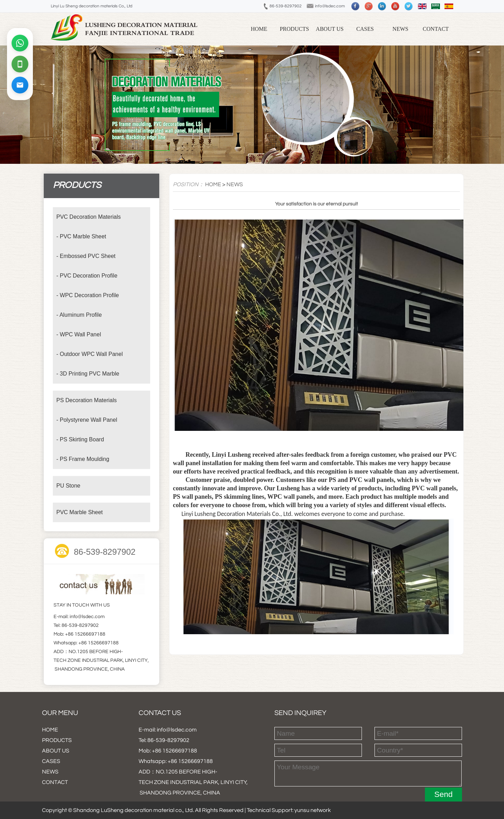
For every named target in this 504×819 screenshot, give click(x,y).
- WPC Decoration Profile (88, 295)
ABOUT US (330, 29)
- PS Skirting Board (80, 439)
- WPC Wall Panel (79, 334)
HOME (213, 184)
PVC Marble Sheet (80, 512)
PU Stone (68, 486)
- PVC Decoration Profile (87, 276)
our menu (60, 713)
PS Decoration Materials (87, 400)
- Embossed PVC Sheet (86, 256)
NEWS (400, 29)
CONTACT (436, 29)
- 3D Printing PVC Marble (88, 374)
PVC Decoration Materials (89, 217)
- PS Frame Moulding (83, 459)
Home (259, 29)
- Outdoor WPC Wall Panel (90, 354)
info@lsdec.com (330, 6)
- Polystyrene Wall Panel (87, 420)
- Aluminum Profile (79, 315)
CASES (365, 29)
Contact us (160, 713)
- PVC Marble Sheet (81, 236)
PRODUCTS (294, 29)
